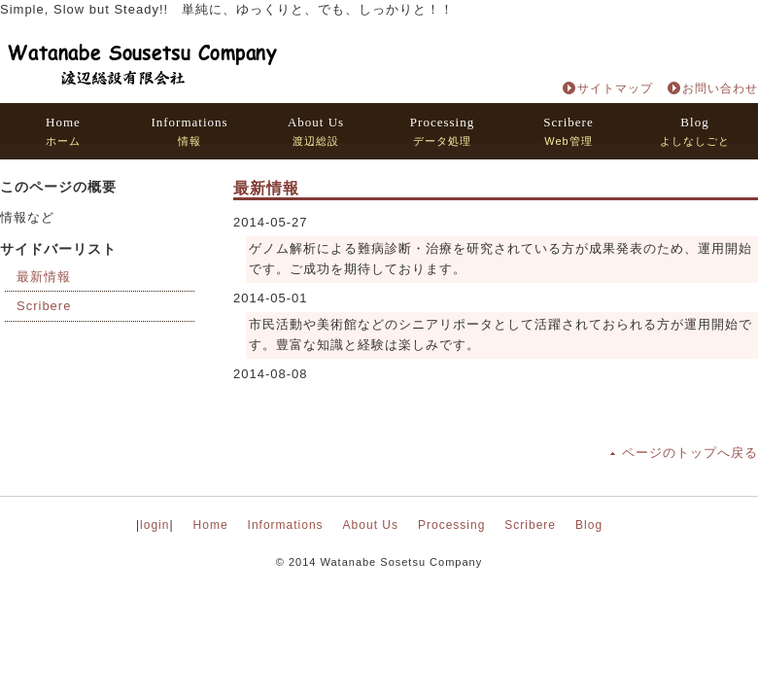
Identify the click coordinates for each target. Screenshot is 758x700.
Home (211, 525)
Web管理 (568, 131)
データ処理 (442, 131)
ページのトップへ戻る (690, 453)
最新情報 (44, 277)
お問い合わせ (720, 88)
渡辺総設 (316, 131)
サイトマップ (615, 88)
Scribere (44, 306)
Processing (451, 525)
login (155, 525)
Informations (286, 525)
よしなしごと (695, 131)
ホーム (63, 131)
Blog (589, 525)
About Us (371, 525)
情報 (189, 131)
